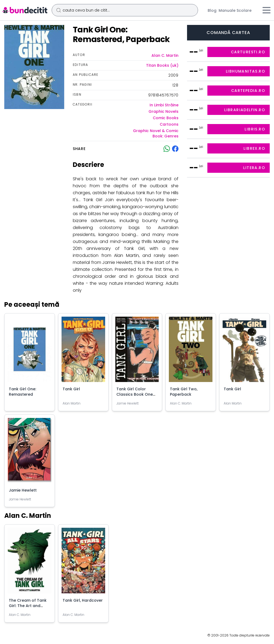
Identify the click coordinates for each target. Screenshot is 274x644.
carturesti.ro (248, 52)
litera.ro (254, 168)
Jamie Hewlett (23, 490)
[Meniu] (267, 10)
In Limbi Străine (164, 105)
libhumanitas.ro (246, 71)
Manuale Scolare (235, 10)
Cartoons (169, 124)
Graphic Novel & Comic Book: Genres (156, 133)
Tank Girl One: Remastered (22, 392)
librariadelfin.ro (245, 110)
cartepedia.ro (248, 91)
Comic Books (166, 118)
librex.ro (254, 148)
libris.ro (255, 129)
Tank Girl (71, 389)
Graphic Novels (163, 111)
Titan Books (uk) (162, 65)
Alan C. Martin (165, 55)
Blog (212, 10)
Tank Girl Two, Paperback (184, 392)
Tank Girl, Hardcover (83, 600)
